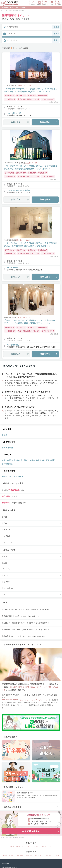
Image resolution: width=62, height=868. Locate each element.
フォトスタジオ (49, 856)
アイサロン (39, 856)
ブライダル (19, 856)
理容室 (11, 856)
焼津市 (26, 460)
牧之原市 (46, 460)
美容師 (5, 477)
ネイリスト (35, 847)
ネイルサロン (29, 856)
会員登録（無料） (41, 831)
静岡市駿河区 (7, 464)
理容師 (21, 477)
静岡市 (5, 448)
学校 (58, 856)
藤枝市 (32, 460)
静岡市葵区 (6, 460)
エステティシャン (46, 847)
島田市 (39, 460)
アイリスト (13, 477)
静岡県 (5, 435)
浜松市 (11, 448)
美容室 (5, 856)
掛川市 (53, 460)
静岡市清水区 (17, 460)
